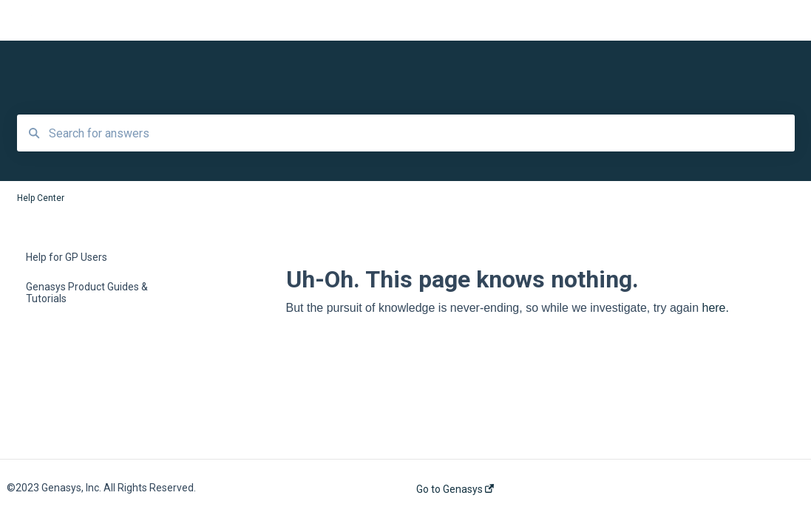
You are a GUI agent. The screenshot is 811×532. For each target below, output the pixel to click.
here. (715, 308)
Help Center (150, 21)
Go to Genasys (455, 489)
